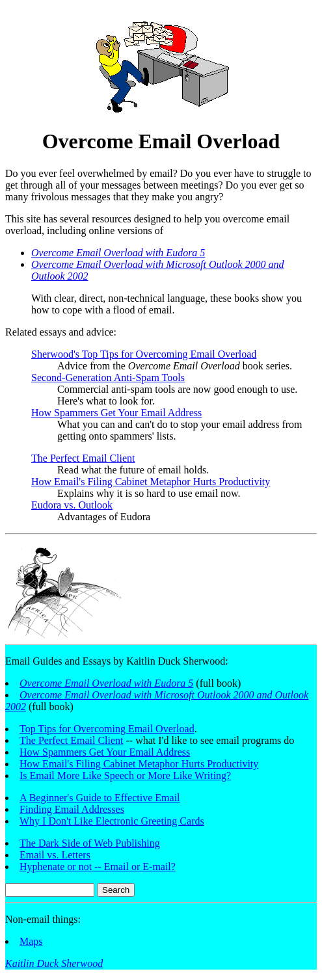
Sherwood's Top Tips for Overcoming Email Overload (144, 354)
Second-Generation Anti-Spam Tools (108, 377)
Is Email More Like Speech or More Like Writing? (125, 775)
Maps (31, 941)
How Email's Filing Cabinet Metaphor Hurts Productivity (151, 482)
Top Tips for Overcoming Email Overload (107, 729)
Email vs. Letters (55, 855)
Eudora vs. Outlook (72, 505)
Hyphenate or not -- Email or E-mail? (98, 867)
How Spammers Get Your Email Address (116, 413)
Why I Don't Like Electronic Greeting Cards (112, 821)
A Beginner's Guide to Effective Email (100, 798)
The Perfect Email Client (83, 458)
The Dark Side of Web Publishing (90, 843)
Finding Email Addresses (72, 809)
